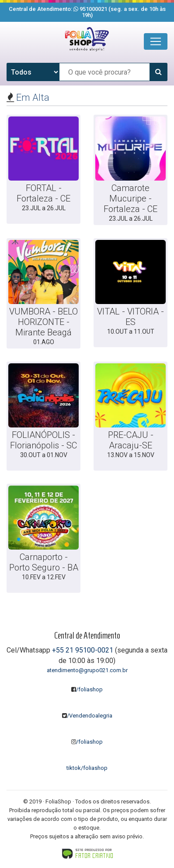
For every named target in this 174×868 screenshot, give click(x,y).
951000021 (93, 9)
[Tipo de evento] (33, 72)
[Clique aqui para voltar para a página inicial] (87, 39)
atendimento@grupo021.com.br (87, 670)
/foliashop (87, 689)
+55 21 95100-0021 (83, 650)
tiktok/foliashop (87, 768)
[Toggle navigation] (156, 41)
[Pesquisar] (158, 72)
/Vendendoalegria (87, 716)
